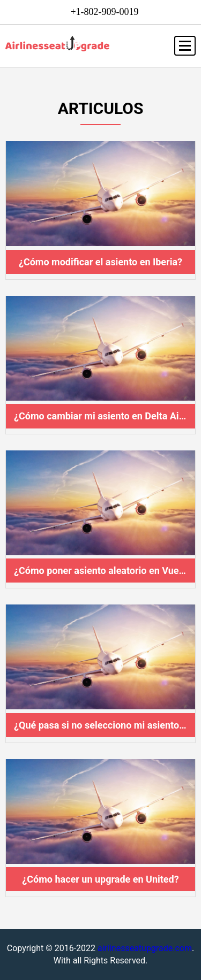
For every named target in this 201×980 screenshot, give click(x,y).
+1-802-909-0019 (104, 12)
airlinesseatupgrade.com (145, 948)
